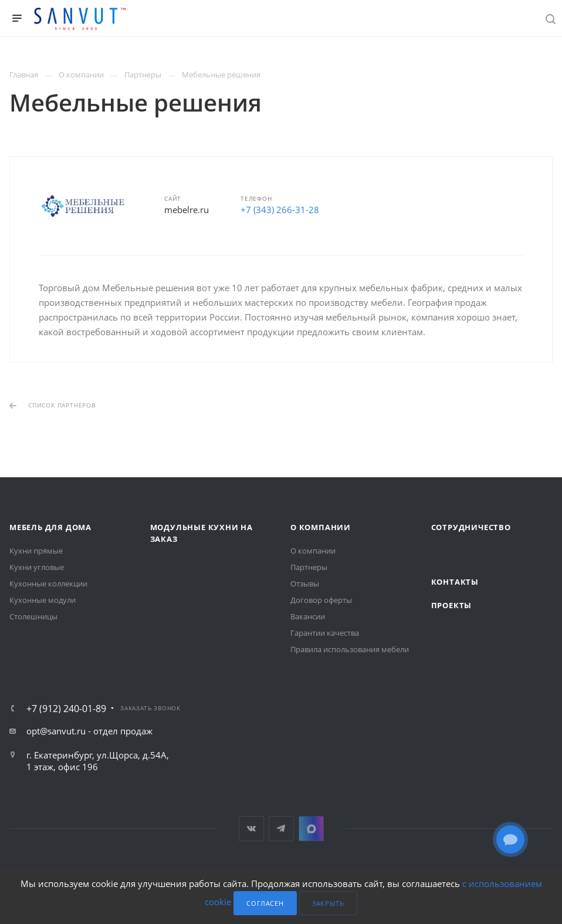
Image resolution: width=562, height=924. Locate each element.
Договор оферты (321, 600)
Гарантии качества (325, 633)
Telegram (281, 829)
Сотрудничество (471, 527)
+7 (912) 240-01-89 (66, 709)
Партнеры (309, 567)
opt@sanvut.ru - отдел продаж (89, 731)
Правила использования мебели (350, 649)
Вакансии (308, 616)
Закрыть (328, 903)
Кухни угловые (37, 567)
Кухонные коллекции (48, 584)
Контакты (455, 582)
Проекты (452, 605)
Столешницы (33, 616)
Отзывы (305, 584)
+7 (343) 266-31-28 (280, 210)
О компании (321, 527)
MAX (311, 829)
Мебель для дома (50, 527)
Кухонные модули (43, 600)
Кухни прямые (36, 551)
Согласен (265, 903)
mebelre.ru (187, 210)
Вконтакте (251, 829)
